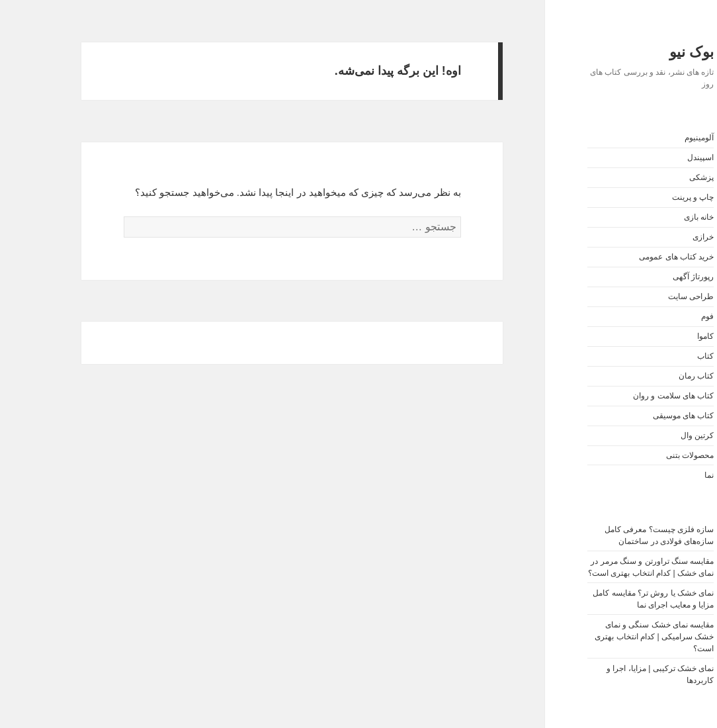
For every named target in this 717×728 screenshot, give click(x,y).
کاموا (666, 336)
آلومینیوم (660, 138)
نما (670, 475)
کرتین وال (658, 435)
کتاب (666, 356)
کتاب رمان (657, 376)
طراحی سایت (652, 296)
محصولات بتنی (651, 455)
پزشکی (662, 177)
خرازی (664, 237)
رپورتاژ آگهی (654, 277)
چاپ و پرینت (654, 197)
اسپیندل (661, 158)
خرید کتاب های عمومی (637, 257)
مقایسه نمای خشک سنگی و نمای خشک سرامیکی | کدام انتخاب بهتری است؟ (615, 637)
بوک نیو (653, 52)
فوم (668, 316)
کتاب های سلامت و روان (634, 396)
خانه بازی (660, 217)
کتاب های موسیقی (645, 416)
